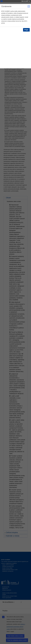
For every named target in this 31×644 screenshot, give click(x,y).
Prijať (26, 30)
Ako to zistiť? (26, 1)
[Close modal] (29, 6)
